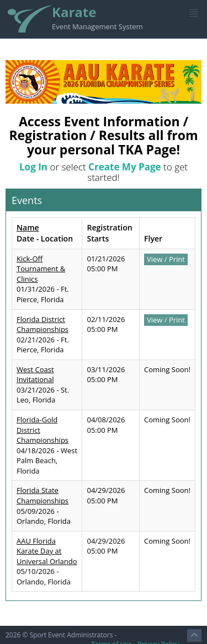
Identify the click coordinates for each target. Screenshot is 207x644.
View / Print (166, 259)
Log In (33, 167)
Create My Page (125, 167)
